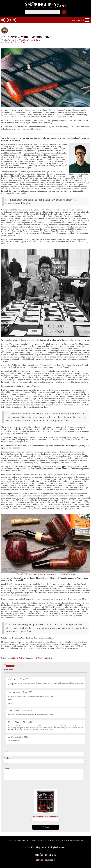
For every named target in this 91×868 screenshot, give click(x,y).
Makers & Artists (17, 658)
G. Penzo (39, 658)
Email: (6, 758)
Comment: (8, 768)
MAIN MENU (78, 21)
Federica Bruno (19, 42)
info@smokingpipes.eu (45, 860)
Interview (48, 658)
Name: (6, 751)
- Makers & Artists (33, 40)
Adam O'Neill (19, 40)
